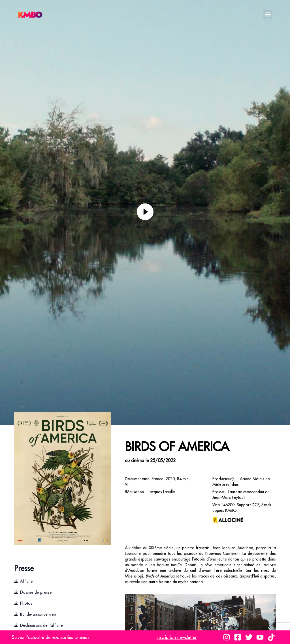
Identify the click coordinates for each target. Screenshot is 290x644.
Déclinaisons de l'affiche (41, 625)
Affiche (26, 581)
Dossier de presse (36, 592)
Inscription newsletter (177, 637)
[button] (268, 14)
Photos (26, 603)
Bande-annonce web (38, 614)
